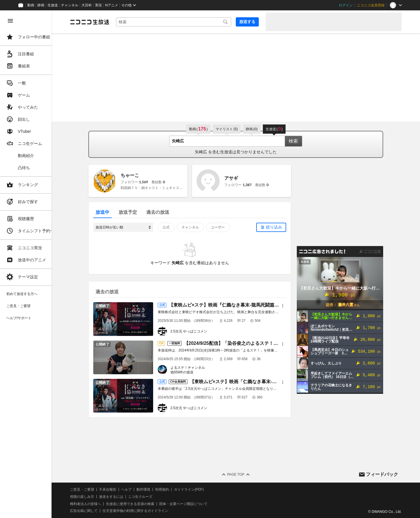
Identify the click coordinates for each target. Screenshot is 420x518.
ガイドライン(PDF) (202, 489)
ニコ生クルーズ (153, 497)
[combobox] (180, 22)
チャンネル (70, 5)
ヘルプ (139, 489)
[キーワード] (180, 22)
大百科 (87, 5)
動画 (31, 5)
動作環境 (156, 489)
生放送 (53, 5)
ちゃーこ (136, 175)
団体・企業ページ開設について (196, 504)
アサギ (238, 178)
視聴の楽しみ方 (95, 497)
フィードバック (382, 474)
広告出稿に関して (97, 511)
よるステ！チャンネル (194, 368)
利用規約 (175, 489)
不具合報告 (121, 489)
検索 (300, 141)
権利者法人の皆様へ (98, 504)
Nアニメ (112, 5)
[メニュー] (289, 306)
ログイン (346, 5)
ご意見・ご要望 (95, 489)
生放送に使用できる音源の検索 (143, 504)
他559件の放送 (189, 372)
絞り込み (281, 227)
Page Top (242, 474)
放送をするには (124, 497)
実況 (98, 5)
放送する (247, 22)
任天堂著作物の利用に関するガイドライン (148, 511)
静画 (41, 5)
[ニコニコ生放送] (102, 22)
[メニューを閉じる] (10, 21)
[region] (32, 264)
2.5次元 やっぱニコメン (195, 331)
